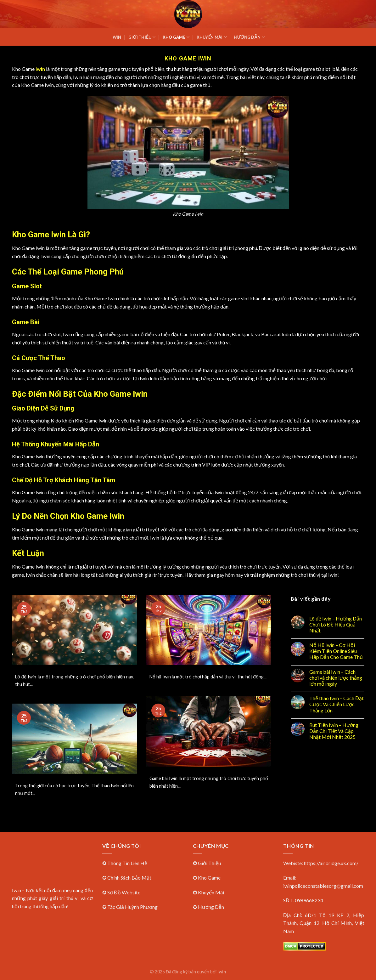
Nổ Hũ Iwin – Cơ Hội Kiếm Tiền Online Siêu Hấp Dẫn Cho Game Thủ (336, 651)
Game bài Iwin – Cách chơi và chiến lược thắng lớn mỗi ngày (336, 678)
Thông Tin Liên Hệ (127, 863)
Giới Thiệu (142, 37)
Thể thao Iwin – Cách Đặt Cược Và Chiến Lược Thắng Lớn (337, 704)
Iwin (116, 37)
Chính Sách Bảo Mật (129, 878)
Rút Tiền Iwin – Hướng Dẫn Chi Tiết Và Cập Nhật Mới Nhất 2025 (334, 731)
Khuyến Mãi (212, 37)
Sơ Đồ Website (124, 892)
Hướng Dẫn (249, 37)
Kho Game (176, 37)
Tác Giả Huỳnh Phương (132, 907)
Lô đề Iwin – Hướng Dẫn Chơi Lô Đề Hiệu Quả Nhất (336, 624)
